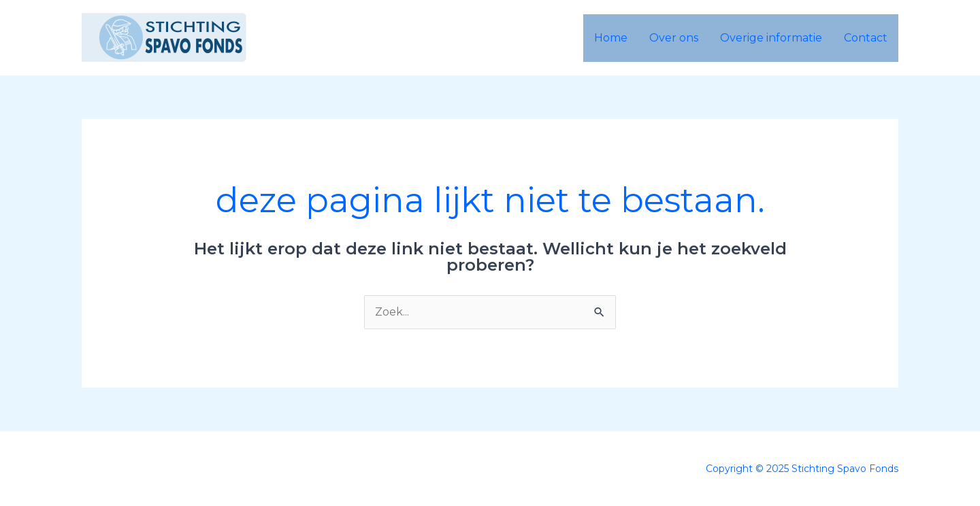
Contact (866, 38)
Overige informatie (771, 38)
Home (611, 38)
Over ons (674, 38)
